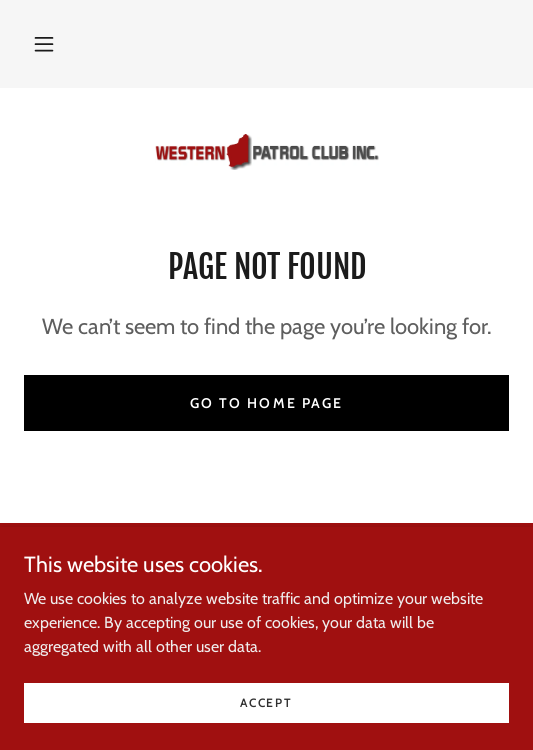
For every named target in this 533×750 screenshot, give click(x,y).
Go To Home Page (266, 403)
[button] (44, 44)
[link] (267, 152)
